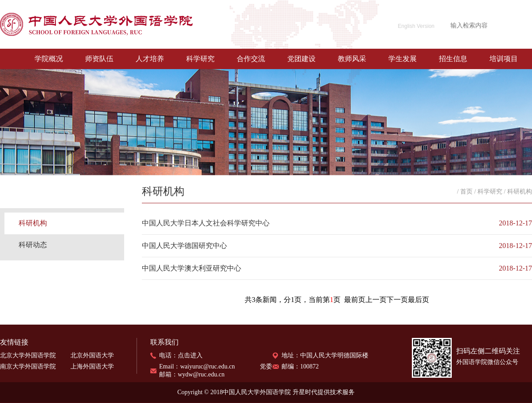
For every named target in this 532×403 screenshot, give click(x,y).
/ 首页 (465, 192)
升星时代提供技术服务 (324, 392)
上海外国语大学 (92, 366)
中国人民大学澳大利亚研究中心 (192, 268)
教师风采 (352, 59)
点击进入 (190, 355)
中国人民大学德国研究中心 (184, 246)
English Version (416, 26)
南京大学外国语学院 (28, 366)
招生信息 (453, 59)
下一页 (397, 300)
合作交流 (251, 59)
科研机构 (33, 223)
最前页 (355, 300)
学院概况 (49, 59)
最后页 (419, 300)
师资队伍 (99, 59)
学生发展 (403, 59)
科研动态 (33, 245)
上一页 (376, 300)
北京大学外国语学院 (28, 355)
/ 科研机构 (518, 192)
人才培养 (150, 59)
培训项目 (504, 59)
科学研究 (200, 59)
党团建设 (301, 59)
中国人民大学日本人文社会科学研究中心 (206, 223)
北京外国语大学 (92, 355)
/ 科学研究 (488, 192)
